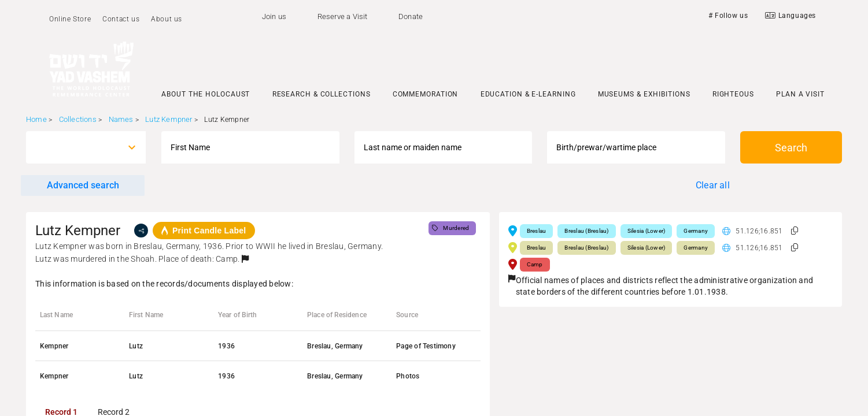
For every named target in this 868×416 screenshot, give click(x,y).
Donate (411, 16)
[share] (141, 231)
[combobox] (75, 147)
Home (36, 119)
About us (167, 19)
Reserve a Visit (343, 16)
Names (121, 119)
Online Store (70, 19)
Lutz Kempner (169, 119)
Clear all (713, 185)
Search (791, 148)
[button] (245, 259)
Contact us (121, 19)
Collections (78, 119)
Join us (274, 16)
